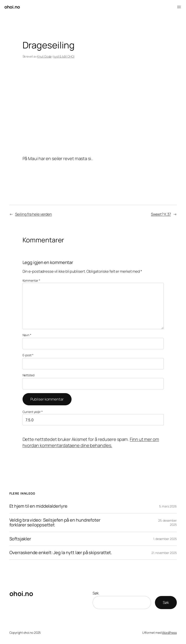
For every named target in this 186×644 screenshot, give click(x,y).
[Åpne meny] (179, 7)
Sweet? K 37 (161, 214)
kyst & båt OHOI (64, 56)
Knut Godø (44, 56)
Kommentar (31, 280)
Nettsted (28, 375)
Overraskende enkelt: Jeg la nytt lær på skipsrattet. (61, 553)
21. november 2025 (164, 553)
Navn (27, 335)
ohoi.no (12, 7)
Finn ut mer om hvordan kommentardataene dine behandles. (91, 442)
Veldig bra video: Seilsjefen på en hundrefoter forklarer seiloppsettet (55, 523)
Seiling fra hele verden (33, 214)
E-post (28, 355)
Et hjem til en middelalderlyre (38, 506)
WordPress (169, 633)
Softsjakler (20, 539)
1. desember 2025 (165, 539)
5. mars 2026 (168, 506)
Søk (96, 593)
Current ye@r (33, 412)
